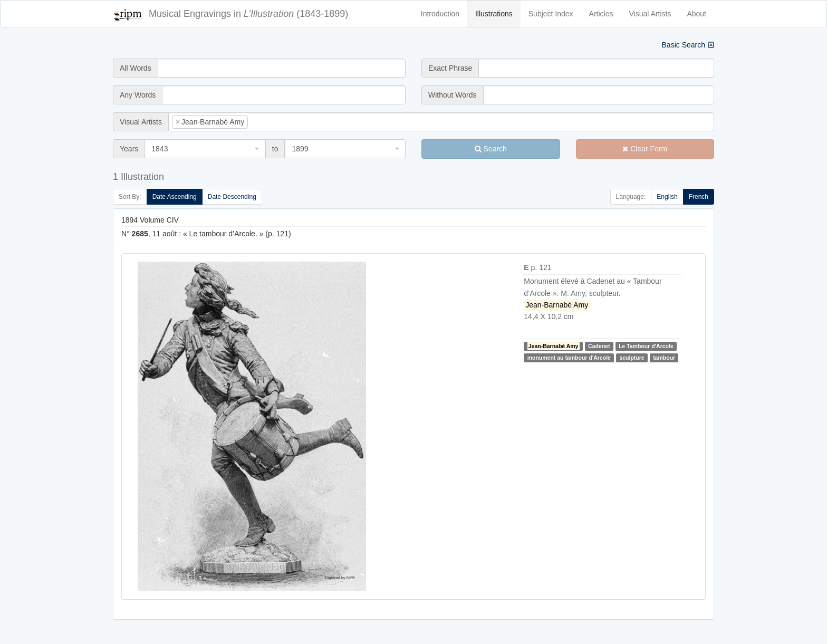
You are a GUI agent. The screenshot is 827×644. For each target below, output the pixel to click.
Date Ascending (175, 197)
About (696, 14)
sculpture (632, 358)
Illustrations (494, 14)
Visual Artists (650, 14)
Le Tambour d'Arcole (646, 346)
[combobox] (441, 122)
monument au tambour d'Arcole (569, 358)
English (667, 197)
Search (491, 149)
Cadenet (599, 346)
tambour (664, 358)
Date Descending (232, 197)
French (699, 197)
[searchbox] (266, 122)
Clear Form (645, 149)
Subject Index (551, 14)
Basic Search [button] (684, 45)
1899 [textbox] (300, 149)
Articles (601, 14)
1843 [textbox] (160, 149)
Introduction (440, 14)
